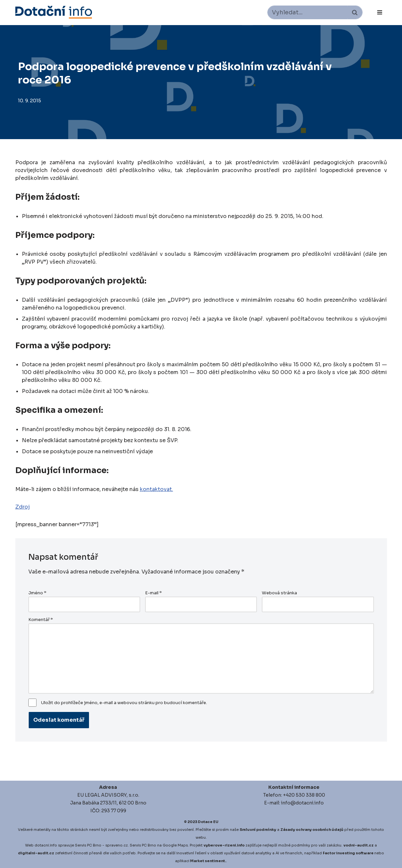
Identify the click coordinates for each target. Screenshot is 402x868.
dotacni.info (46, 845)
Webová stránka (279, 593)
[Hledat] (308, 12)
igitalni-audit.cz (37, 853)
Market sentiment (208, 861)
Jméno (37, 593)
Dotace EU (208, 822)
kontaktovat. (156, 489)
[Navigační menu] (380, 12)
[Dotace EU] (54, 12)
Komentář (41, 620)
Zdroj (22, 507)
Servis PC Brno (88, 845)
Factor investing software (348, 853)
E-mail (153, 593)
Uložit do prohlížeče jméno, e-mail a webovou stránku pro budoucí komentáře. (124, 703)
